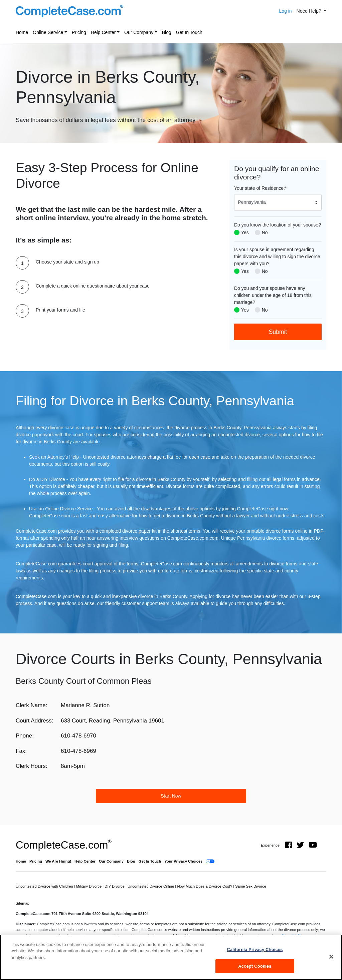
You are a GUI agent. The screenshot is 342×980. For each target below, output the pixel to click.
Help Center (103, 32)
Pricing (79, 32)
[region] (171, 957)
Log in (285, 11)
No (265, 232)
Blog (167, 32)
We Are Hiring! (58, 861)
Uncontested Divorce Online (151, 886)
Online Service (48, 32)
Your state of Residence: (260, 188)
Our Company (139, 32)
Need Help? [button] (310, 11)
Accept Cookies (255, 966)
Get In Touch (189, 32)
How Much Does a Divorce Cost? (205, 886)
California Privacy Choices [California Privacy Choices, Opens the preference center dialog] (255, 949)
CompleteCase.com (64, 845)
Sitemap (23, 903)
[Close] (331, 957)
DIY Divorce (115, 886)
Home (22, 32)
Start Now (171, 796)
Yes (245, 232)
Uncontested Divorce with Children (45, 886)
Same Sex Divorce (251, 886)
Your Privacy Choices (183, 861)
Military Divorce (90, 886)
